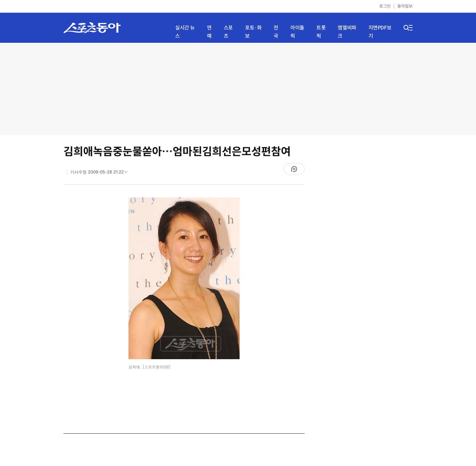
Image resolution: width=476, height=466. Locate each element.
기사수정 (101, 173)
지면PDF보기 (380, 32)
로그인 (385, 6)
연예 (209, 32)
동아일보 (405, 6)
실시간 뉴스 (185, 32)
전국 (276, 32)
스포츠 (228, 32)
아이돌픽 (297, 32)
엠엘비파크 (347, 32)
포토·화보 (253, 32)
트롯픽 (321, 32)
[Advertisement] (238, 89)
